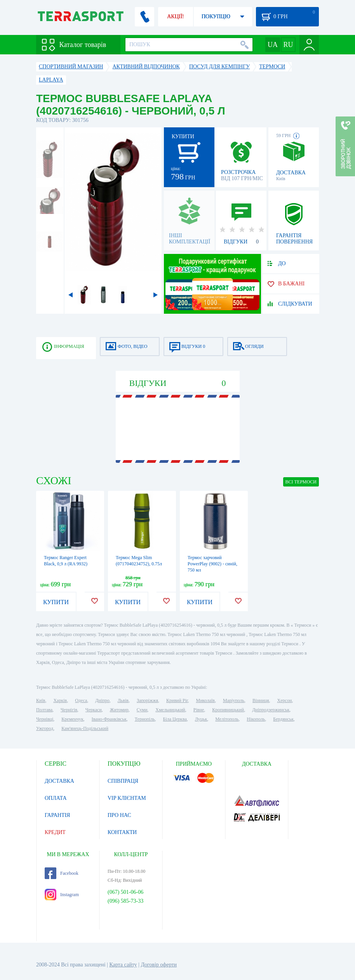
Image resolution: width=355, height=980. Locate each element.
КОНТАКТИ (122, 832)
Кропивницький (228, 710)
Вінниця (261, 700)
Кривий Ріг (177, 700)
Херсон (285, 700)
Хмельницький (170, 710)
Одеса (81, 700)
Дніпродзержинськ (271, 710)
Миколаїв (205, 700)
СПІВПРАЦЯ (123, 781)
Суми (142, 710)
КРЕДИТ (55, 832)
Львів (123, 700)
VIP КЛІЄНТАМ (127, 798)
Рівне (199, 710)
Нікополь (256, 719)
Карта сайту (123, 965)
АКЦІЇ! (176, 17)
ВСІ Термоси (301, 482)
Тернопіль (145, 719)
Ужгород (45, 728)
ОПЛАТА (56, 798)
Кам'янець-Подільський (85, 728)
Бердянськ (283, 719)
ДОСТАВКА (59, 781)
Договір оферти (159, 965)
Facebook (62, 873)
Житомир (119, 710)
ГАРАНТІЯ (57, 815)
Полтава (44, 710)
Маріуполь (234, 700)
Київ (41, 700)
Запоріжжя (147, 700)
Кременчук (72, 719)
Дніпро (102, 700)
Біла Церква (175, 719)
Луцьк (201, 719)
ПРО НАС (119, 815)
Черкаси (94, 710)
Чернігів (69, 710)
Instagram (62, 895)
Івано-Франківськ (109, 719)
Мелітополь (227, 719)
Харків (60, 700)
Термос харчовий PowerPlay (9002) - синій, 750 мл (212, 564)
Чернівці (45, 719)
